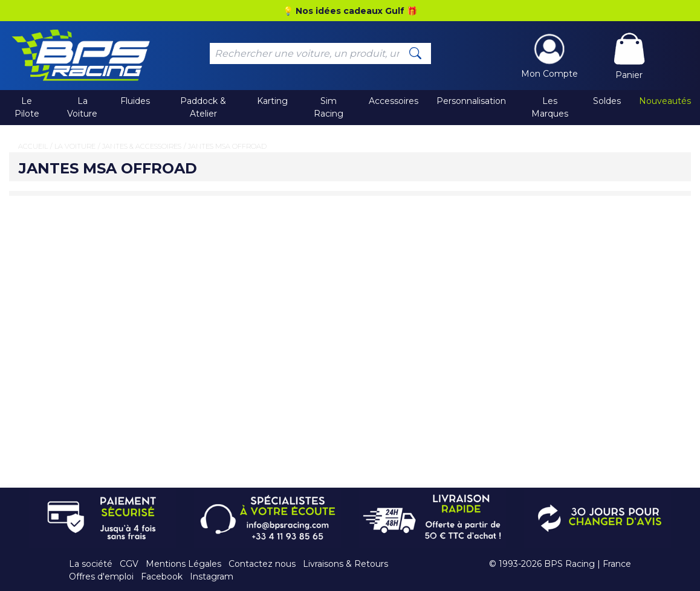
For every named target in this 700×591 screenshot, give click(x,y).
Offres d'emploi (101, 576)
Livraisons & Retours (345, 564)
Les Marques (550, 107)
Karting (272, 101)
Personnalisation (471, 101)
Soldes (607, 101)
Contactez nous (262, 564)
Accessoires (394, 101)
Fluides (135, 101)
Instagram (212, 576)
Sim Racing (329, 107)
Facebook (162, 576)
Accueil (33, 146)
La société (91, 564)
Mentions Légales (183, 564)
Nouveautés (665, 101)
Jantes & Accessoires (142, 146)
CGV (129, 564)
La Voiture (82, 107)
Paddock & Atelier (203, 107)
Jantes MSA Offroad (227, 146)
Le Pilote (27, 107)
